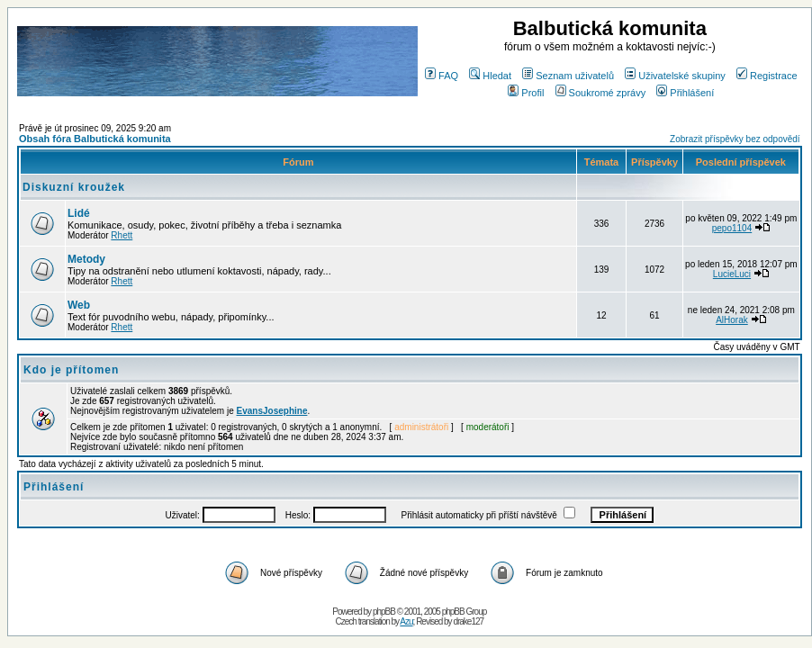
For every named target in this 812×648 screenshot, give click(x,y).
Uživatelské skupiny (675, 76)
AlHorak (732, 320)
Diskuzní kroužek (74, 187)
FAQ (442, 76)
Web (79, 305)
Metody (86, 259)
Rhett (122, 235)
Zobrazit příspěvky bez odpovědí (735, 139)
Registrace (767, 76)
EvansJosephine (272, 411)
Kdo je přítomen (71, 370)
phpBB (384, 612)
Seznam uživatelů (568, 76)
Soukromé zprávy (601, 93)
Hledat (490, 76)
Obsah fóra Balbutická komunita (95, 139)
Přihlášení (685, 93)
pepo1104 (732, 228)
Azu (406, 621)
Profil (526, 93)
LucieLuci (732, 274)
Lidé (79, 213)
